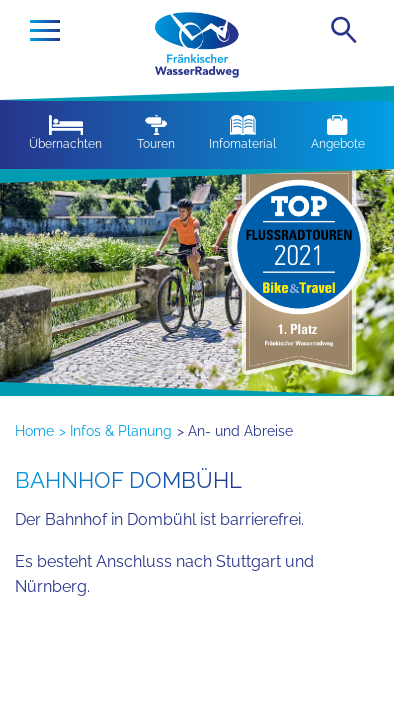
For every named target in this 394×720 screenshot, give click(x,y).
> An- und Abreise (235, 431)
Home (34, 431)
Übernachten (65, 133)
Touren (156, 133)
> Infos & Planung (115, 431)
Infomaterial (242, 133)
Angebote (338, 133)
